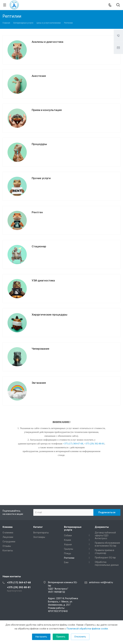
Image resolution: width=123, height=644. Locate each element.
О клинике (8, 533)
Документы (102, 527)
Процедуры (39, 144)
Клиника (8, 527)
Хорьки (68, 544)
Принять (61, 637)
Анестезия (39, 76)
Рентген (37, 212)
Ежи (66, 562)
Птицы (68, 553)
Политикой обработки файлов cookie (87, 629)
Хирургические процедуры (49, 315)
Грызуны (69, 549)
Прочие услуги (41, 178)
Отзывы (7, 546)
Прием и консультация (47, 110)
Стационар (39, 246)
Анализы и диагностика (47, 42)
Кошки (68, 540)
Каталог (38, 527)
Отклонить (80, 637)
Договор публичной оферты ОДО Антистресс (105, 535)
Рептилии (69, 558)
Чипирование (41, 349)
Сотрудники (9, 542)
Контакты (8, 551)
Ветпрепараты (41, 533)
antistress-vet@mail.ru (101, 582)
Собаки (68, 535)
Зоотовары (39, 537)
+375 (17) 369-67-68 (19, 583)
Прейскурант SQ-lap (105, 558)
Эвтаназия (39, 383)
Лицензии (8, 537)
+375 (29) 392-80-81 (19, 587)
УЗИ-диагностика (43, 280)
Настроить (41, 637)
